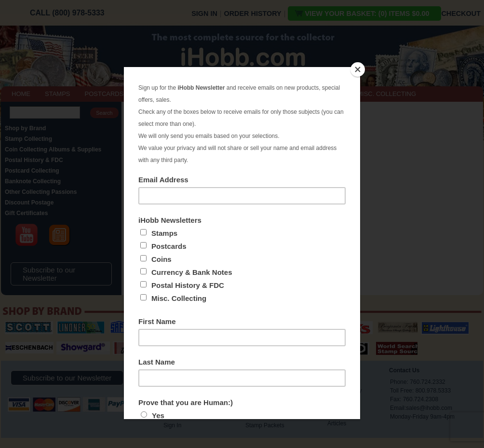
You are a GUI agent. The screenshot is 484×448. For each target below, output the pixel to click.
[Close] (358, 69)
